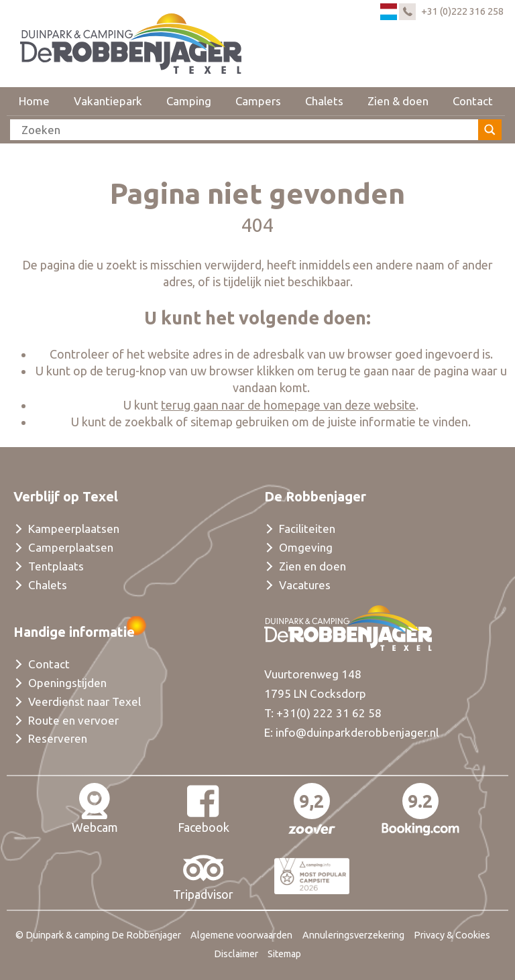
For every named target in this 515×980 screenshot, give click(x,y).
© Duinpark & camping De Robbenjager (98, 935)
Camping (189, 101)
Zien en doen (312, 566)
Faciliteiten (307, 529)
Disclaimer (236, 954)
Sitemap (284, 954)
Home (34, 101)
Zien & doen (398, 101)
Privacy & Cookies (452, 935)
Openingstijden (67, 683)
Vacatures (305, 585)
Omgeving (306, 547)
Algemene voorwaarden (241, 935)
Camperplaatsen (71, 547)
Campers (258, 101)
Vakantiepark (108, 101)
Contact (473, 101)
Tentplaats (56, 566)
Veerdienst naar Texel (84, 701)
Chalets (324, 101)
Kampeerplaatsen (74, 529)
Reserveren (58, 738)
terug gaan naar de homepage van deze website (288, 405)
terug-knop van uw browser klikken (200, 371)
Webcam (95, 808)
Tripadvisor (203, 875)
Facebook (204, 808)
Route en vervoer (73, 720)
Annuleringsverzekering (353, 935)
